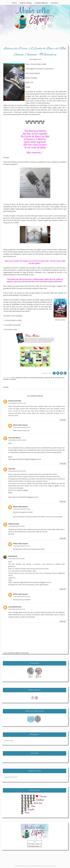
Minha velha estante (25, 866)
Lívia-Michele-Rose (15, 607)
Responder (63, 420)
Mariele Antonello (15, 401)
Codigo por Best (52, 866)
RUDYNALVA (13, 556)
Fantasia (41, 378)
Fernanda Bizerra (14, 438)
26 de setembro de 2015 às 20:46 (17, 440)
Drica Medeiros (17, 378)
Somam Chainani (10, 379)
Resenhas (61, 378)
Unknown (12, 469)
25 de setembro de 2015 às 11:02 (17, 403)
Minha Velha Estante (20, 425)
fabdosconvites (14, 524)
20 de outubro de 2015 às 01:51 (17, 609)
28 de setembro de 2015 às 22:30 (17, 471)
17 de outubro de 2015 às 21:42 (21, 546)
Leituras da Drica (50, 378)
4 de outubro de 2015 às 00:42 (16, 559)
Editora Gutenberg (30, 378)
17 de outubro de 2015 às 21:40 (21, 509)
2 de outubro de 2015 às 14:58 (16, 526)
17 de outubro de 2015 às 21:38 (21, 427)
